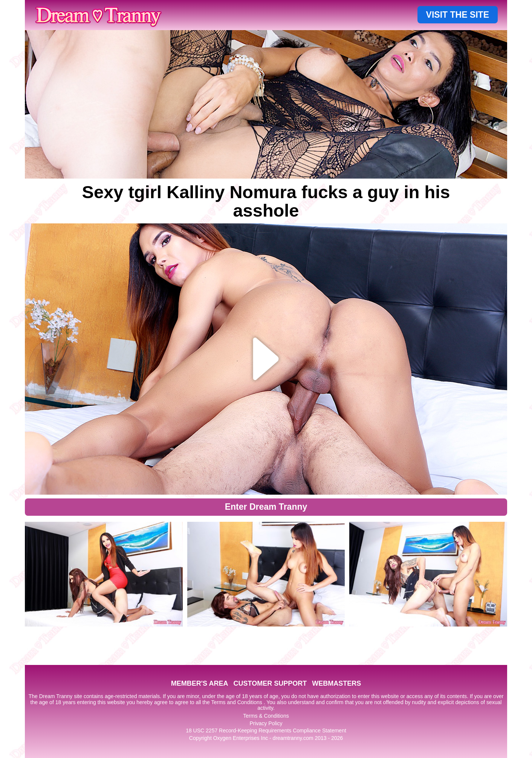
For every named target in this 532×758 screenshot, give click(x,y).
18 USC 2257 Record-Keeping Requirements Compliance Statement (266, 730)
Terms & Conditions (266, 716)
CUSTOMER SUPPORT (270, 683)
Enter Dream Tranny (266, 507)
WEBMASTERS (336, 683)
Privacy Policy (266, 723)
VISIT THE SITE (458, 15)
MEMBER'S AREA (200, 683)
